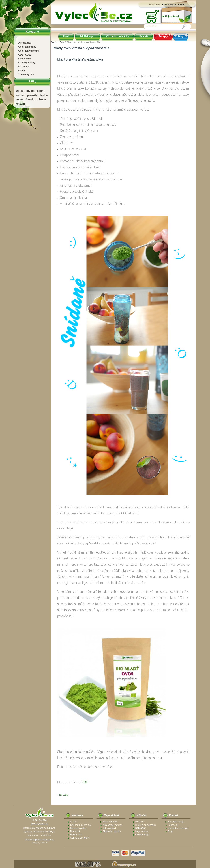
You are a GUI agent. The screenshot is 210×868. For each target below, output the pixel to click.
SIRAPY (44, 843)
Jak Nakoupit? (88, 36)
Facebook (173, 825)
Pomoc (182, 4)
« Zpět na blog (63, 795)
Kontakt (144, 36)
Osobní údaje (142, 834)
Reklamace (76, 834)
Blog (181, 36)
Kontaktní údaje (176, 822)
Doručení (75, 831)
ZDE (85, 782)
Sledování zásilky (112, 831)
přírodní (30, 99)
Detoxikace (24, 59)
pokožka (33, 95)
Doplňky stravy (27, 62)
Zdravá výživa (26, 74)
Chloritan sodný (27, 47)
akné (19, 99)
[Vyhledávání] (164, 26)
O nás (73, 822)
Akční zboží (25, 43)
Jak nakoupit (109, 828)
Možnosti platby (78, 828)
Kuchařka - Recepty (178, 828)
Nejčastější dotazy (112, 825)
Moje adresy (142, 831)
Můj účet (140, 822)
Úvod (66, 36)
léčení (40, 91)
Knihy (22, 70)
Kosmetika (24, 66)
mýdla (30, 91)
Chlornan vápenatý (29, 51)
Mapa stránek (110, 822)
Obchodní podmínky (117, 36)
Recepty (163, 36)
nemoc (21, 95)
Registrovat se (169, 4)
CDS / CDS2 (25, 55)
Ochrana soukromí (80, 838)
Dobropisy (141, 828)
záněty (42, 99)
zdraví (20, 91)
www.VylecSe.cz (39, 824)
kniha (44, 95)
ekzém (21, 104)
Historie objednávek (146, 825)
